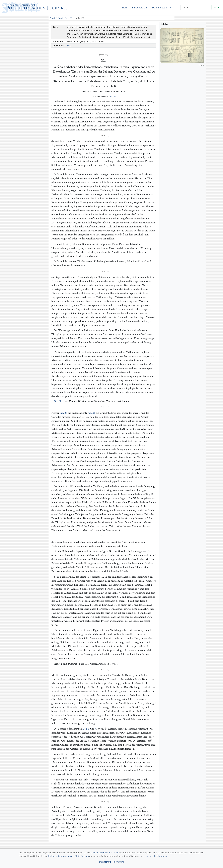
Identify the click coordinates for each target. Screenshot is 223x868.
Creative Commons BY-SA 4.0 (104, 853)
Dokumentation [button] (161, 8)
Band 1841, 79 (65, 18)
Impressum (118, 862)
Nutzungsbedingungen (156, 856)
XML (69, 45)
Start (124, 8)
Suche (216, 7)
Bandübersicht (140, 8)
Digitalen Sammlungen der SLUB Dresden (68, 856)
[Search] (195, 7)
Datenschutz (105, 862)
